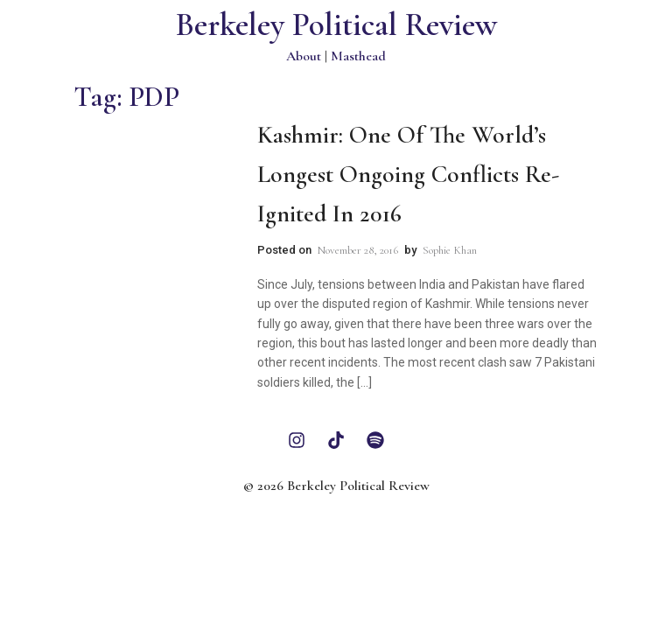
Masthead (358, 56)
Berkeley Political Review (336, 25)
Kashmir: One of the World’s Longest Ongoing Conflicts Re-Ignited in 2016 (408, 174)
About (304, 56)
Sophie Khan (450, 250)
